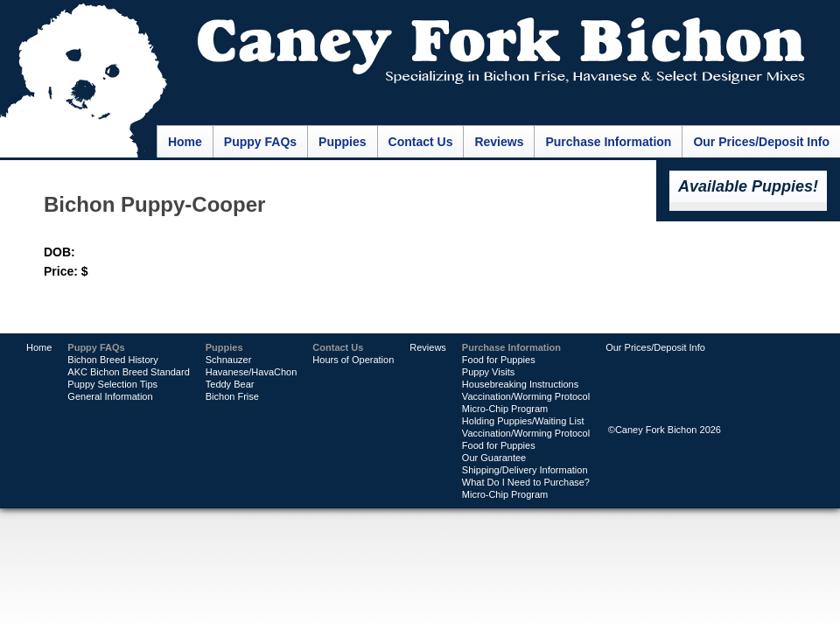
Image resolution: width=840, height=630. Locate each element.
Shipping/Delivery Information (525, 470)
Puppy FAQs (260, 142)
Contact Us (421, 142)
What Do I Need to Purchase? (526, 482)
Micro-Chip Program (505, 409)
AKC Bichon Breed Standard (128, 372)
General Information (110, 396)
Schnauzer (229, 360)
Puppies (342, 142)
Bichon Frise (232, 396)
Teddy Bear (230, 384)
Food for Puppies (499, 360)
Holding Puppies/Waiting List (523, 421)
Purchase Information (608, 142)
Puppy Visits (488, 372)
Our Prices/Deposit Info (761, 142)
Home (185, 142)
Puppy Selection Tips (112, 384)
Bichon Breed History (112, 360)
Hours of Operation (353, 360)
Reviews (499, 142)
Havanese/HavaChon (252, 372)
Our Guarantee (494, 458)
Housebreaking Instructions (520, 384)
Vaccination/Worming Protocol (526, 396)
